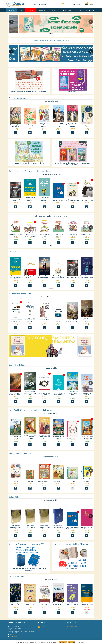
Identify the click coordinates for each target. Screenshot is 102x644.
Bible (21, 10)
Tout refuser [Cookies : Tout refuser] (72, 642)
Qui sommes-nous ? (72, 626)
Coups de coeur (90, 10)
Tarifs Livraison (12, 637)
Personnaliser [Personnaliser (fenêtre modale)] (80, 642)
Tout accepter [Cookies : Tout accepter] (63, 642)
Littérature (53, 10)
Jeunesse (79, 10)
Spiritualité (42, 10)
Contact (10, 635)
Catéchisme (31, 10)
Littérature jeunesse (66, 10)
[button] (11, 26)
